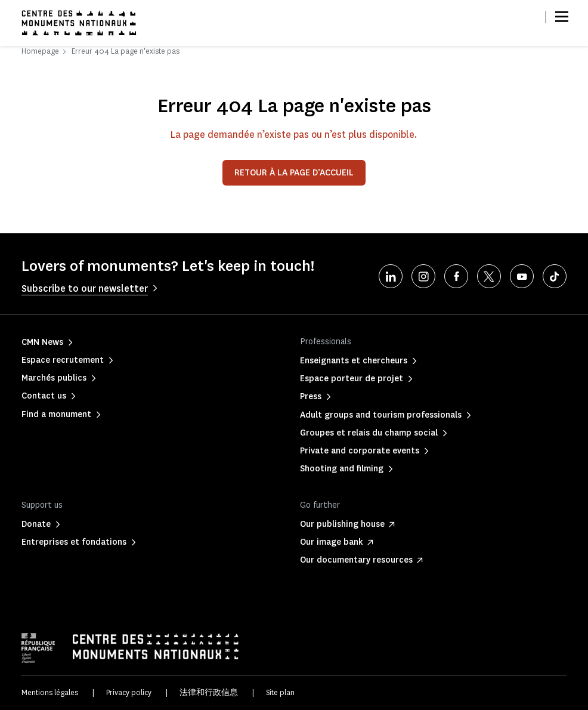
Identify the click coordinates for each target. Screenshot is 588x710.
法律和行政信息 (209, 692)
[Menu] (562, 17)
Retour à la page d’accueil (294, 173)
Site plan (280, 692)
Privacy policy (129, 692)
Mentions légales (50, 692)
